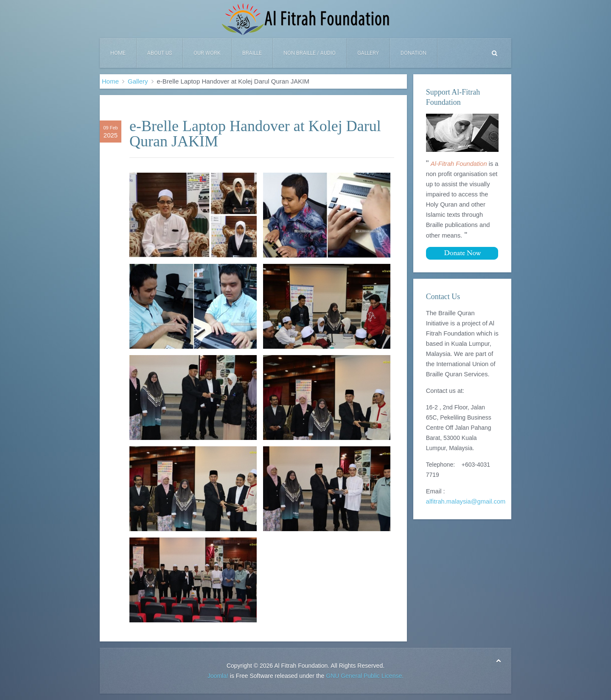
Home (118, 53)
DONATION (413, 53)
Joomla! (218, 676)
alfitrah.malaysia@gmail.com (466, 501)
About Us (160, 53)
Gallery (368, 53)
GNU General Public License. (365, 676)
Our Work (207, 53)
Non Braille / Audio (310, 53)
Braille (252, 53)
